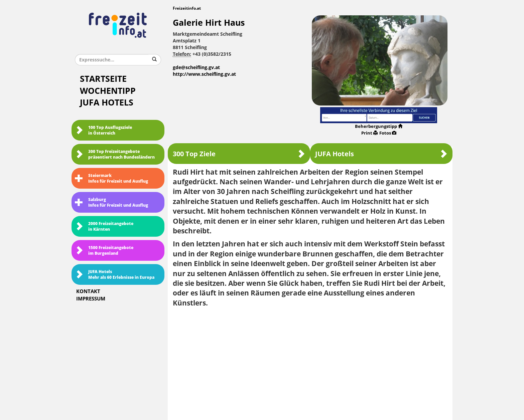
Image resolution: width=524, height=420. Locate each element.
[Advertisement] (310, 361)
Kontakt (88, 291)
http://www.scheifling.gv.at (204, 74)
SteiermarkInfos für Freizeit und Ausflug (111, 178)
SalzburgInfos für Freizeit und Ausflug (111, 202)
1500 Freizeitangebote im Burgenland (104, 251)
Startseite (103, 79)
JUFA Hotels (107, 103)
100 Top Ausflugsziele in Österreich (103, 130)
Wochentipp (108, 91)
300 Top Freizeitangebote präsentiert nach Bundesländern (115, 154)
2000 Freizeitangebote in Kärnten (104, 227)
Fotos (388, 133)
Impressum (91, 299)
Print (369, 133)
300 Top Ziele (239, 154)
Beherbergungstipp (379, 126)
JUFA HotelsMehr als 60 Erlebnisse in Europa (115, 275)
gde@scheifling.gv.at (196, 68)
